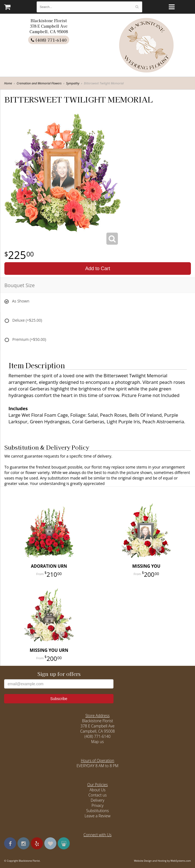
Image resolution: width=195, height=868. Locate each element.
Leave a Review (98, 816)
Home (8, 83)
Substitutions (97, 811)
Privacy (98, 805)
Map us (97, 742)
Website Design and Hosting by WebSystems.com (162, 861)
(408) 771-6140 (49, 40)
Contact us (98, 795)
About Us (97, 790)
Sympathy (73, 83)
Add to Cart (98, 269)
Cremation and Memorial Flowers (39, 83)
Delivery (98, 800)
